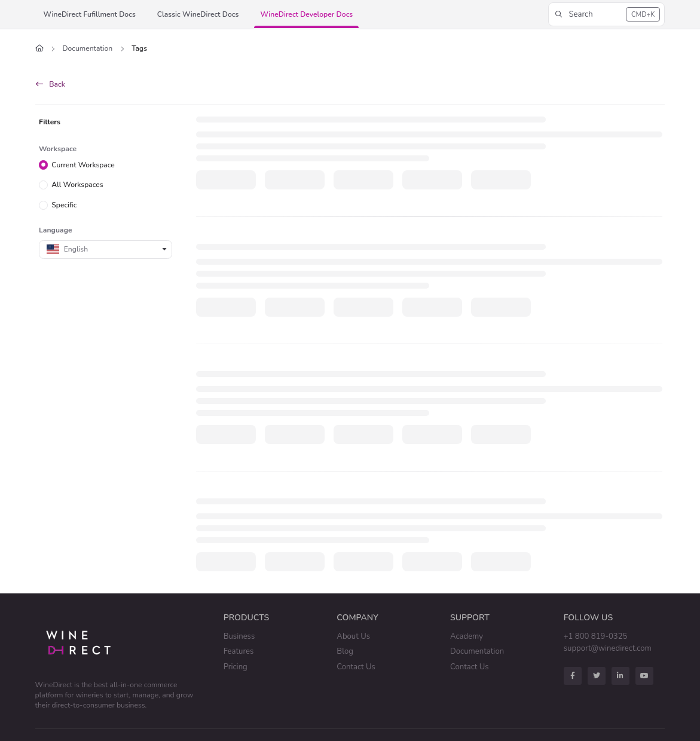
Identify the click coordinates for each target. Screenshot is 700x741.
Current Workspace (83, 164)
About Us (353, 636)
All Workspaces (77, 185)
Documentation (88, 48)
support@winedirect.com (608, 648)
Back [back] (51, 84)
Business (239, 636)
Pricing (236, 667)
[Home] (39, 49)
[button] (607, 14)
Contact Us (356, 667)
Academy (467, 636)
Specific (64, 205)
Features (239, 651)
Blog (345, 651)
